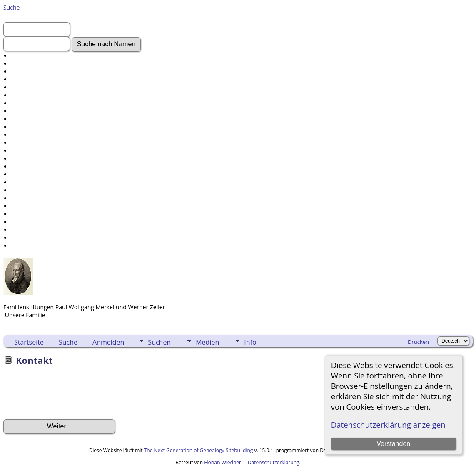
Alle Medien (27, 151)
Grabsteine (26, 127)
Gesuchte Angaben (37, 87)
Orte (17, 167)
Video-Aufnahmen (36, 103)
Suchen (159, 342)
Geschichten (28, 119)
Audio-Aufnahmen (36, 135)
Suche (11, 7)
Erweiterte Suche (34, 56)
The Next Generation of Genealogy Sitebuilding (199, 450)
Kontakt (22, 246)
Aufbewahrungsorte (38, 214)
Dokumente (27, 111)
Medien (207, 342)
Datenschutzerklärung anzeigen (388, 425)
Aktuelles (24, 79)
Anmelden (25, 71)
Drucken (418, 342)
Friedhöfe (24, 159)
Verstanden (393, 444)
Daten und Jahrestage (41, 182)
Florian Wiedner (223, 462)
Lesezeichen (28, 238)
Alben (19, 143)
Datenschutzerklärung (274, 462)
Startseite (29, 342)
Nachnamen (28, 64)
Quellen (22, 206)
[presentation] (67, 395)
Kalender (23, 190)
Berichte (22, 198)
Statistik (22, 222)
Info (250, 342)
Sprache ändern (33, 230)
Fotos (19, 95)
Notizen (22, 174)
